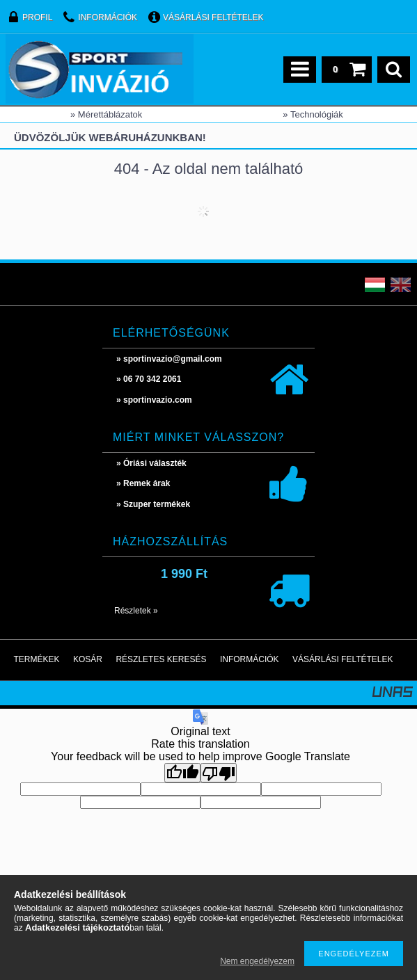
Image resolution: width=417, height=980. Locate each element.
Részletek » (136, 611)
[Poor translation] (219, 773)
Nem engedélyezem (257, 961)
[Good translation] (182, 773)
